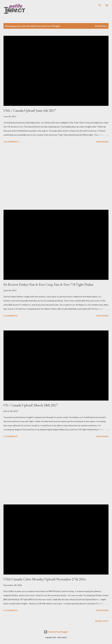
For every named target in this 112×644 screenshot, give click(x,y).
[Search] (100, 5)
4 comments (10, 610)
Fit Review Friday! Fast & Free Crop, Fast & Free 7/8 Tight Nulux (48, 284)
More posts (102, 621)
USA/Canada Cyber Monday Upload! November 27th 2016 (45, 579)
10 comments (11, 142)
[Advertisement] (56, 177)
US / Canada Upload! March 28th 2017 (31, 405)
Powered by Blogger (56, 632)
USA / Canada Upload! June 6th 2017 (30, 110)
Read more (102, 142)
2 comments (10, 436)
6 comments (10, 316)
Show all (101, 26)
